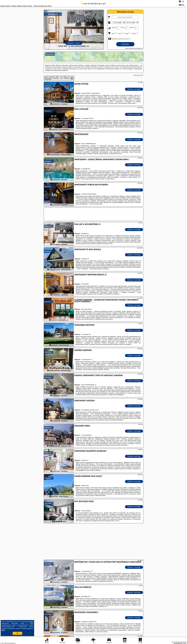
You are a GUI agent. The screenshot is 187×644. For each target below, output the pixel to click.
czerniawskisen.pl (93, 3)
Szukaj (125, 44)
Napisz (185, 643)
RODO (3, 630)
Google (31, 622)
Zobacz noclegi (134, 89)
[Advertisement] (94, 542)
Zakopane (48, 86)
